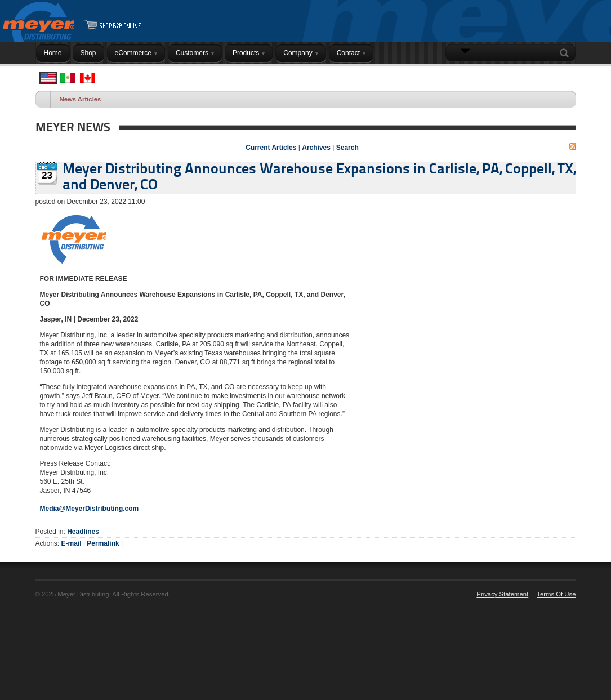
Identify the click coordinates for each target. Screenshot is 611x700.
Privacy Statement (502, 594)
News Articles (81, 99)
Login (562, 75)
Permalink (103, 543)
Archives (316, 148)
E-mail (72, 543)
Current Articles (271, 148)
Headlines (83, 532)
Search (567, 53)
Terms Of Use (556, 594)
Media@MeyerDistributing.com (90, 509)
